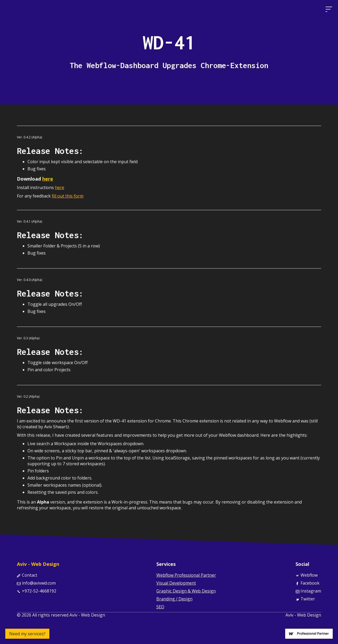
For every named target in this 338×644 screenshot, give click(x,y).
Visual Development (176, 583)
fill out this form (68, 196)
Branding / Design (174, 599)
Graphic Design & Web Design (186, 591)
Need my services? (27, 634)
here (60, 187)
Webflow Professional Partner (186, 575)
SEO (160, 607)
